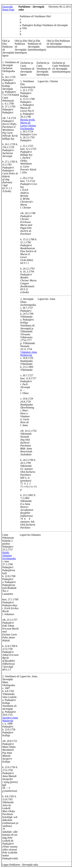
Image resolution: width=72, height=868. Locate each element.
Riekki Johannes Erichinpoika (9, 555)
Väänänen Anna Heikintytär (29, 354)
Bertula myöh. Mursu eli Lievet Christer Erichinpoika (28, 124)
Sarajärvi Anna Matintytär (10, 719)
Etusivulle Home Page (8, 8)
